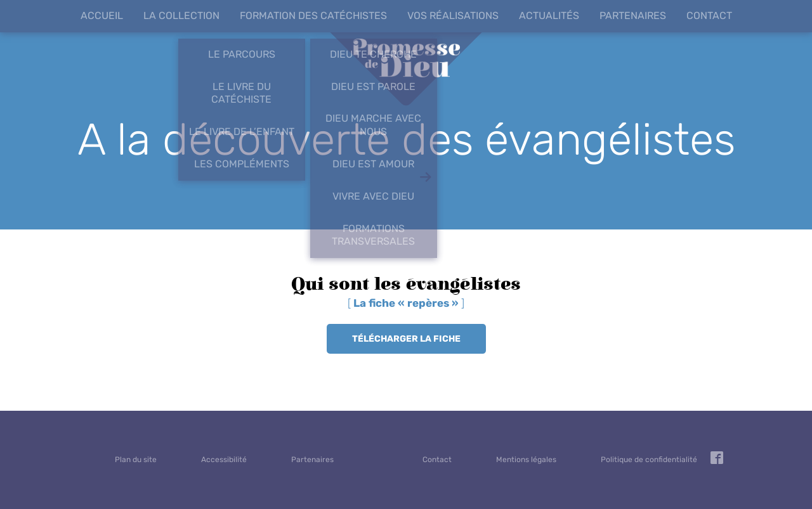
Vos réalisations (453, 16)
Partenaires (633, 16)
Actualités (549, 16)
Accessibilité (224, 460)
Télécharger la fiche (406, 339)
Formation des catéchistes (313, 16)
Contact (709, 16)
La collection (181, 16)
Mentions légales (526, 460)
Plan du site (136, 460)
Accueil (102, 16)
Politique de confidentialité (649, 460)
